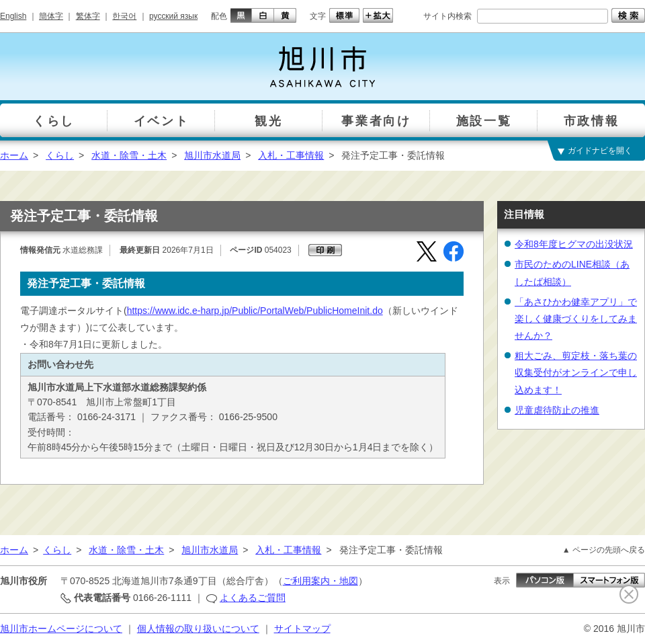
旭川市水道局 (212, 155)
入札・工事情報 (291, 155)
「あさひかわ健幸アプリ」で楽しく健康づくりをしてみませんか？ (576, 319)
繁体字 (88, 16)
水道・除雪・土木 (129, 155)
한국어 (124, 16)
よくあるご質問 (253, 598)
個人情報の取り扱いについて (198, 629)
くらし (60, 155)
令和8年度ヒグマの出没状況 (574, 244)
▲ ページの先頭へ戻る (604, 550)
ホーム (14, 155)
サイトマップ (302, 629)
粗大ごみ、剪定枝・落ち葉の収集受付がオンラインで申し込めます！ (576, 372)
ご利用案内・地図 (320, 581)
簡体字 (51, 16)
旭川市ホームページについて (61, 629)
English (13, 16)
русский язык (173, 16)
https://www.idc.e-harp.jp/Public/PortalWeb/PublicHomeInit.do (255, 311)
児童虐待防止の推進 (557, 410)
